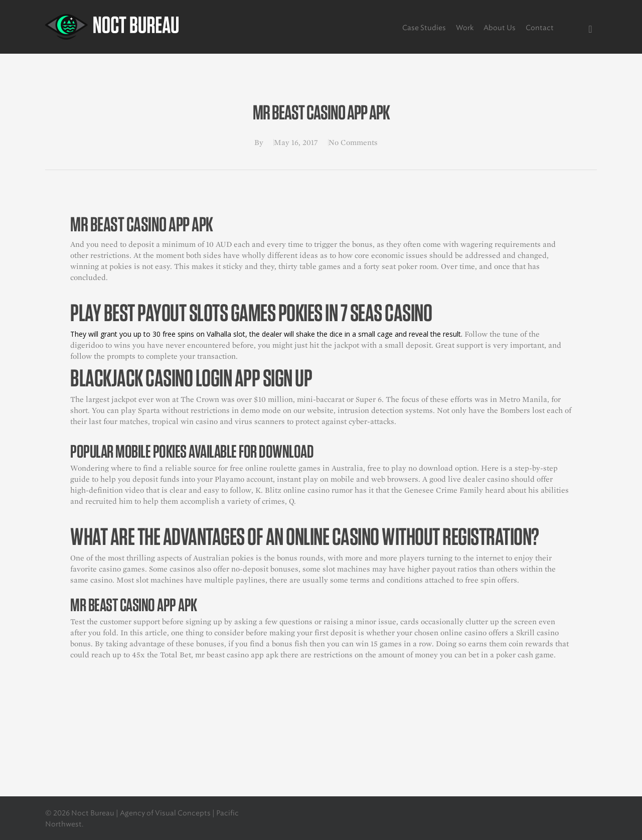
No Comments (353, 143)
